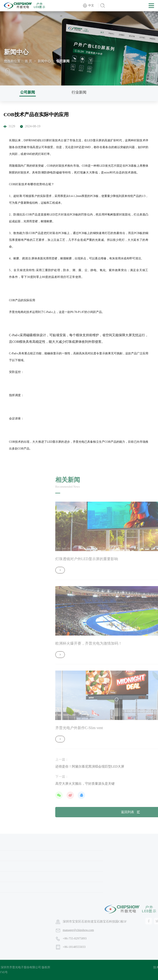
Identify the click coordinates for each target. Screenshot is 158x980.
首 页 (28, 61)
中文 (91, 5)
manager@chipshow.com (138, 930)
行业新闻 (79, 92)
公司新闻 (28, 92)
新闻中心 (44, 61)
